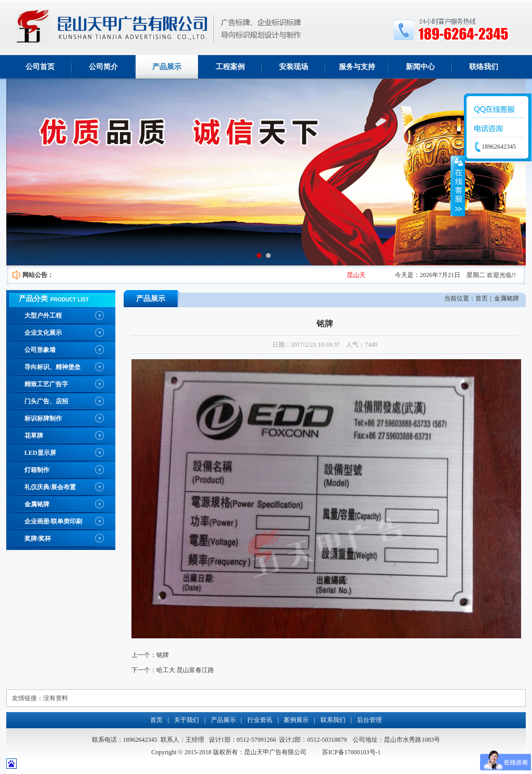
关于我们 (187, 720)
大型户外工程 (43, 316)
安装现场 (294, 67)
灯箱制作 (37, 470)
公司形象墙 (40, 350)
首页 (482, 298)
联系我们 (333, 720)
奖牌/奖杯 (38, 539)
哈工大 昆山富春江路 (185, 670)
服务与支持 (357, 67)
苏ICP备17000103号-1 (351, 752)
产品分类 (33, 299)
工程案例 (230, 67)
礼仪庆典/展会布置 (50, 487)
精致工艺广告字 (46, 384)
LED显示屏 (40, 453)
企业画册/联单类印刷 (53, 521)
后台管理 (369, 720)
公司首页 (40, 67)
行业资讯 (260, 720)
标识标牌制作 (43, 418)
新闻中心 (420, 67)
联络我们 (484, 67)
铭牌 (163, 655)
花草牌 (34, 436)
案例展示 (296, 720)
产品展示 (167, 67)
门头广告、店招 (46, 401)
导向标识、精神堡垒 (52, 367)
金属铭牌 (37, 504)
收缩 (458, 186)
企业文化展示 (43, 333)
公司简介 (103, 67)
